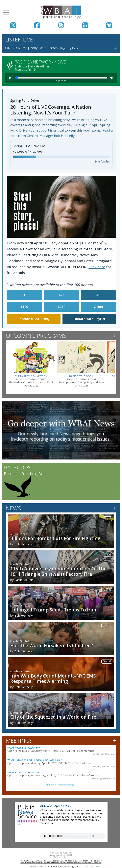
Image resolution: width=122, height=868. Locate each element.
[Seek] (61, 78)
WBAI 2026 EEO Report (61, 855)
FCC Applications (61, 857)
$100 (24, 307)
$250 (61, 307)
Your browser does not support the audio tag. (73, 836)
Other (99, 307)
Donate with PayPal (89, 319)
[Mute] (112, 78)
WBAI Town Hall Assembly (24, 748)
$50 (99, 295)
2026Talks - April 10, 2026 (55, 806)
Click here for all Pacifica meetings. (61, 785)
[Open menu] (6, 12)
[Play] (10, 78)
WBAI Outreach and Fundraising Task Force (35, 760)
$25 (62, 295)
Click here (97, 267)
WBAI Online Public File (61, 853)
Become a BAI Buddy (34, 319)
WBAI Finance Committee (23, 772)
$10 (24, 295)
